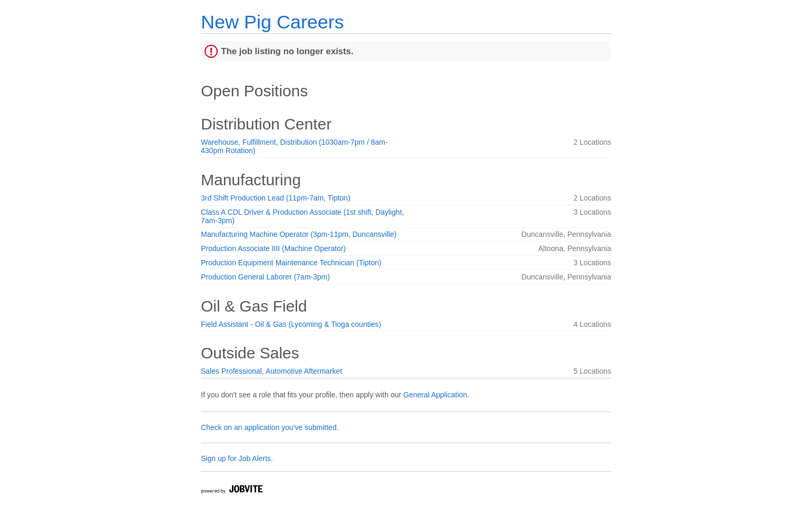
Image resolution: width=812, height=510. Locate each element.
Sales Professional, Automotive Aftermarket (271, 371)
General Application (435, 395)
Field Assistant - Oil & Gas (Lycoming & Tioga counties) (291, 324)
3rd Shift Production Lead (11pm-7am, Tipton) (276, 198)
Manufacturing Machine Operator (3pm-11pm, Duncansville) (299, 234)
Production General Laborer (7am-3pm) (265, 277)
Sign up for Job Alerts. (237, 458)
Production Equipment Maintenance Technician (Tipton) (291, 263)
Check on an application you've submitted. (270, 427)
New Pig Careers (272, 22)
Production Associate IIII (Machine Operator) (273, 248)
